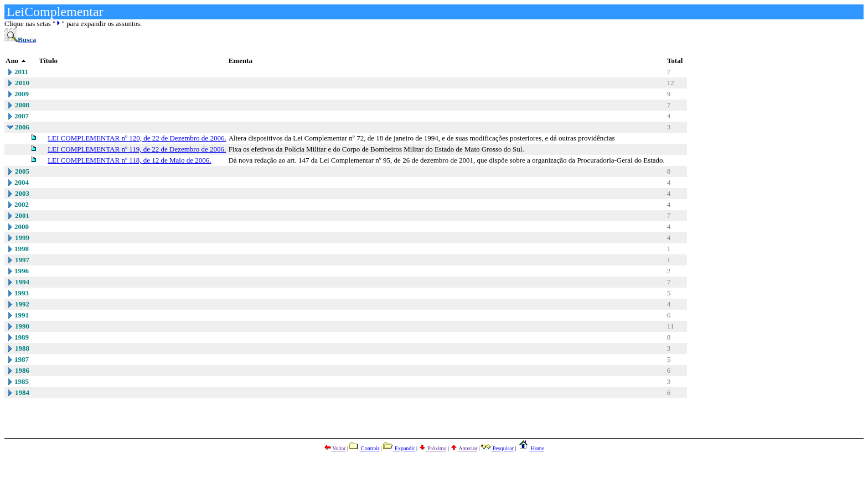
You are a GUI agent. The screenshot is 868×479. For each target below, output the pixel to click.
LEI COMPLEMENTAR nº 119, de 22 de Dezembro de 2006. (137, 149)
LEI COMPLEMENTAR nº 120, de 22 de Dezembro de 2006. (137, 138)
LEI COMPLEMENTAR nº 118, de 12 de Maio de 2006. (129, 160)
